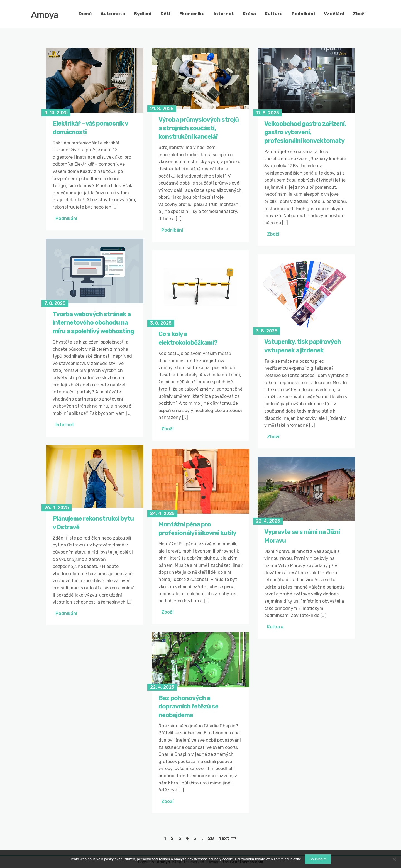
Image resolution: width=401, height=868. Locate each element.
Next (224, 838)
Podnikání (303, 14)
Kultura (274, 14)
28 (211, 838)
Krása (249, 14)
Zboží (359, 14)
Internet (224, 14)
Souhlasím (318, 859)
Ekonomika (192, 14)
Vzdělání (334, 14)
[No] (394, 859)
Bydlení (143, 14)
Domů (85, 14)
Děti (165, 14)
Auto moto (113, 14)
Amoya (45, 15)
